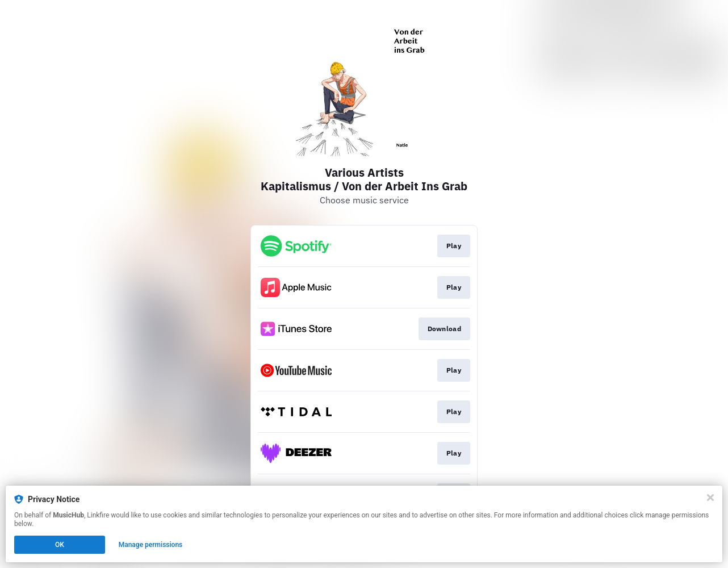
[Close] (710, 498)
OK (60, 545)
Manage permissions (151, 545)
